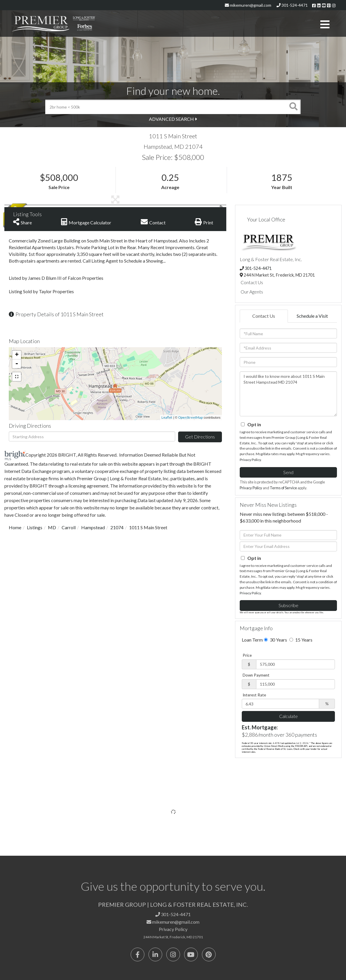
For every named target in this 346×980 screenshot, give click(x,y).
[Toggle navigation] (325, 25)
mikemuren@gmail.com (248, 5)
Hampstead (93, 527)
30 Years (275, 640)
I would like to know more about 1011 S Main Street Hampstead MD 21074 (288, 394)
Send (288, 472)
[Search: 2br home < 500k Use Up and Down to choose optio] (166, 107)
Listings (35, 527)
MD (52, 527)
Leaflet (167, 417)
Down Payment (256, 675)
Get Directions (200, 437)
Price (247, 655)
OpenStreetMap (190, 417)
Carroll (69, 527)
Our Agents (252, 292)
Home (15, 527)
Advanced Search (171, 119)
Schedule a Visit (312, 316)
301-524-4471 (292, 5)
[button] (293, 107)
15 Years (301, 640)
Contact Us (252, 282)
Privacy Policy (250, 460)
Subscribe (288, 605)
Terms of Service (283, 488)
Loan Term (252, 640)
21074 (117, 527)
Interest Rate (254, 695)
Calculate (288, 716)
